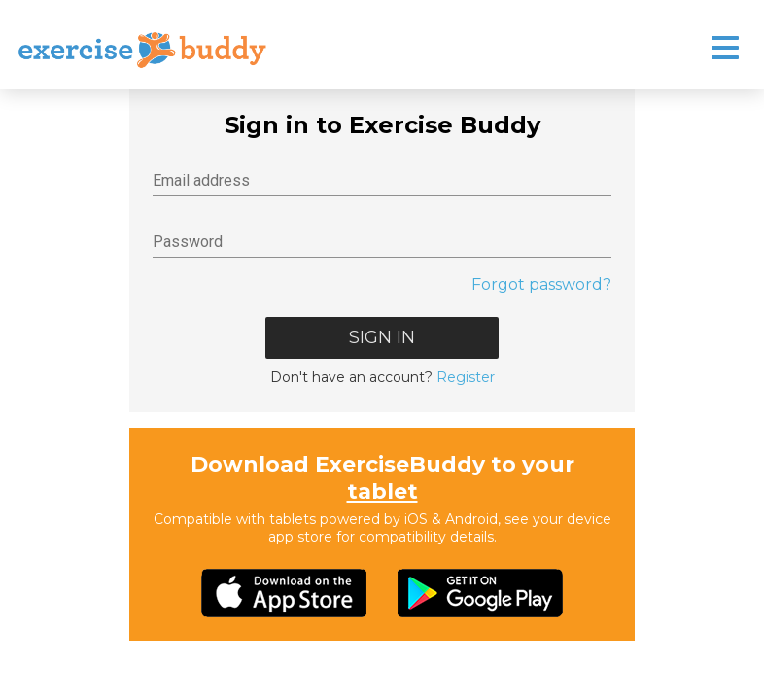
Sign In (382, 337)
